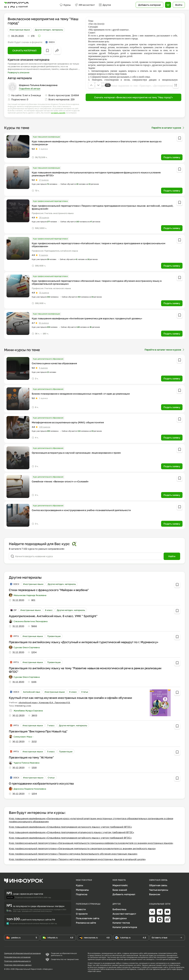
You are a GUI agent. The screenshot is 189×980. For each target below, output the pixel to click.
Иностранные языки (20, 30)
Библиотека (119, 909)
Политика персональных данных (18, 965)
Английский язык (32, 692)
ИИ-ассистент (85, 5)
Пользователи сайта (88, 918)
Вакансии (155, 894)
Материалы (82, 890)
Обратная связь (158, 885)
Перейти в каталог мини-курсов (165, 350)
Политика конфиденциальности (17, 961)
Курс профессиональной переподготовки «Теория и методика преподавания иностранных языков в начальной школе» (77, 859)
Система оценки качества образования (54, 363)
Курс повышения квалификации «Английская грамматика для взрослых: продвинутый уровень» (87, 318)
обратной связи (94, 971)
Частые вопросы (159, 890)
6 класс (49, 610)
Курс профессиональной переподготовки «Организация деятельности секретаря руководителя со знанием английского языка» (82, 848)
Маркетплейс (120, 885)
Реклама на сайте (86, 923)
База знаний (120, 890)
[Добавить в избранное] (47, 51)
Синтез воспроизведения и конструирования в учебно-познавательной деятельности (81, 510)
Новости (81, 909)
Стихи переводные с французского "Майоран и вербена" (49, 590)
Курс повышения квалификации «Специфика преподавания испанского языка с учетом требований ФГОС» (70, 827)
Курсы (65, 5)
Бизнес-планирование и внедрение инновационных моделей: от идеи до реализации (81, 394)
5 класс (51, 751)
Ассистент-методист (124, 914)
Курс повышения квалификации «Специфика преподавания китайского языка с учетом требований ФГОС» (70, 838)
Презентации (54, 636)
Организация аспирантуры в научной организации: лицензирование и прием (76, 453)
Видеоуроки (120, 918)
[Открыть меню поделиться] (57, 51)
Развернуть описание (18, 72)
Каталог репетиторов (125, 927)
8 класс (73, 692)
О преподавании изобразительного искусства (41, 783)
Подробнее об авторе (30, 88)
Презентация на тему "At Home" (31, 757)
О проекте (82, 914)
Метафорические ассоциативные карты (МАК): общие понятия (68, 422)
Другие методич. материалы (49, 30)
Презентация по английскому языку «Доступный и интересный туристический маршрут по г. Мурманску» (84, 642)
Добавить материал (124, 894)
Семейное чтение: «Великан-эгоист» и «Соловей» (60, 481)
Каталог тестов (121, 923)
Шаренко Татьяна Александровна (38, 85)
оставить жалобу (58, 113)
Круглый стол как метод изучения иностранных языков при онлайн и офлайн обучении (70, 698)
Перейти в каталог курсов (168, 128)
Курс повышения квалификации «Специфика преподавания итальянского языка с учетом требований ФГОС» (71, 832)
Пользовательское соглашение (17, 957)
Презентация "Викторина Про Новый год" (38, 731)
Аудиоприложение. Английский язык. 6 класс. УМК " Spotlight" (53, 616)
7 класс (51, 725)
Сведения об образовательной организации (22, 953)
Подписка (82, 894)
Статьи (85, 692)
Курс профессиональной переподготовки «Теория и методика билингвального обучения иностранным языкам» (73, 854)
